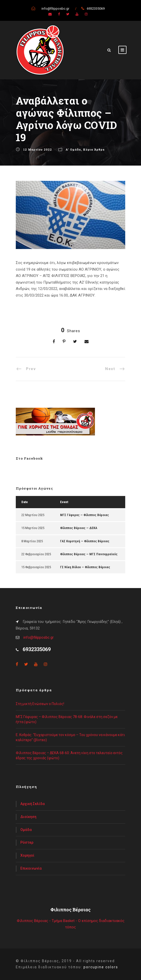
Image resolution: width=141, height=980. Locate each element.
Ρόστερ (27, 842)
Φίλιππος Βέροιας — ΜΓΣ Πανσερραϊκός (89, 554)
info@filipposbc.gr (39, 637)
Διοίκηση (28, 817)
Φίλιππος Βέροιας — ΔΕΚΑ (79, 528)
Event (64, 502)
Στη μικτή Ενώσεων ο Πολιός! (40, 704)
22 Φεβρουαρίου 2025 (36, 554)
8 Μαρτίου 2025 (32, 541)
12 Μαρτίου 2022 (38, 149)
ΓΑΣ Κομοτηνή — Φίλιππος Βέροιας (85, 541)
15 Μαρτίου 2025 (33, 528)
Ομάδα (26, 830)
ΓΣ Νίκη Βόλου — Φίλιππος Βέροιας (85, 567)
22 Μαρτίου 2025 (33, 515)
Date (25, 502)
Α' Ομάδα (73, 149)
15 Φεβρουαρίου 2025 (36, 567)
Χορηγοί (27, 855)
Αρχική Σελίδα (33, 804)
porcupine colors (101, 967)
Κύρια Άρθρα (94, 149)
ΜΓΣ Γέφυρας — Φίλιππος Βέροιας (84, 515)
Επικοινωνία (31, 868)
